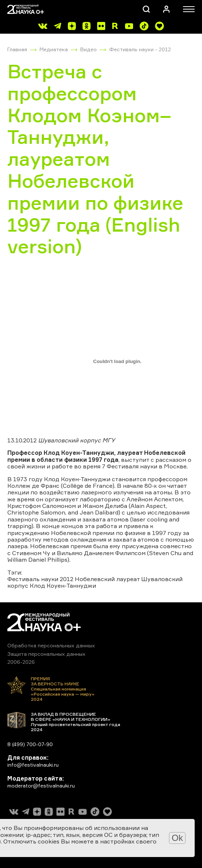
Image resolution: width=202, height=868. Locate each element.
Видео (89, 49)
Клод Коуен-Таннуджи (63, 585)
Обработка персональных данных (51, 645)
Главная (17, 49)
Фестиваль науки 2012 (40, 579)
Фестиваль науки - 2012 (140, 49)
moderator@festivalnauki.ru (41, 785)
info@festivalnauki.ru (33, 765)
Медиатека (54, 49)
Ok (177, 838)
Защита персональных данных (46, 654)
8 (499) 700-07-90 (30, 744)
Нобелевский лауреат (107, 579)
